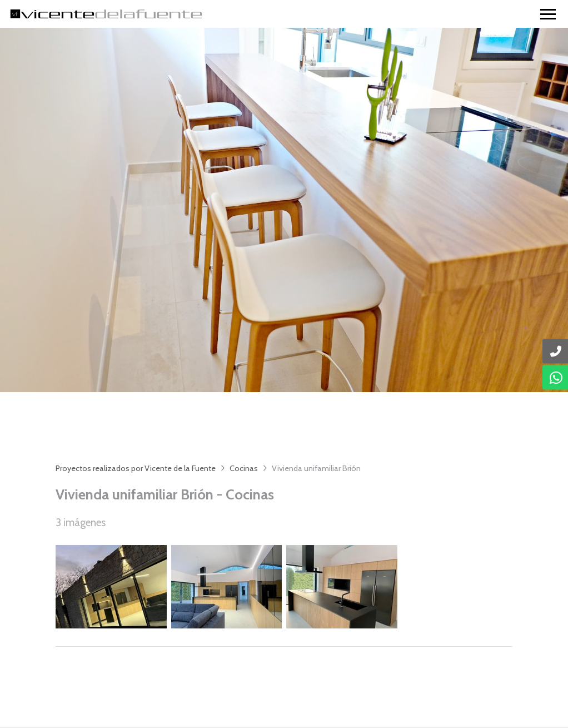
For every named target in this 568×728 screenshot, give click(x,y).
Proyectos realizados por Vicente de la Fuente (136, 468)
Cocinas (244, 468)
